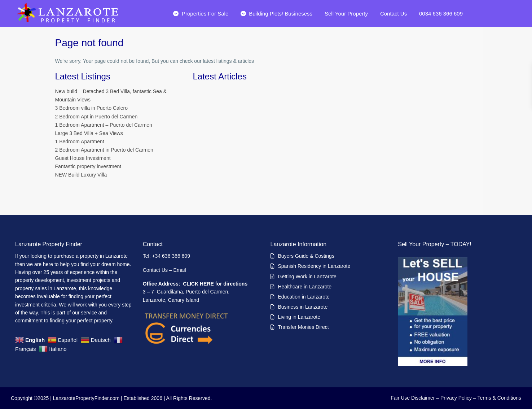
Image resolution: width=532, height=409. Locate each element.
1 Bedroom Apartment (80, 142)
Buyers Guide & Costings (306, 256)
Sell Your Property (346, 14)
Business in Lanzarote (303, 307)
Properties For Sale (201, 14)
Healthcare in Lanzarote (305, 287)
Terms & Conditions (499, 398)
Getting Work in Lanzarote (307, 277)
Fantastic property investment (88, 166)
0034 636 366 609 (441, 14)
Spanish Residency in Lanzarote (314, 266)
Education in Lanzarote (304, 297)
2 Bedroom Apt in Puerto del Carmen (96, 117)
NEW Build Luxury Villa (81, 175)
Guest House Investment (83, 158)
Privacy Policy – (458, 398)
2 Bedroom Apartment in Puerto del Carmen (104, 150)
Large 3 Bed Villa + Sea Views (89, 133)
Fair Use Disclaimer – (415, 398)
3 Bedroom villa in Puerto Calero (92, 108)
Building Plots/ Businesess (276, 14)
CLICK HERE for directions (215, 284)
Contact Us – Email (165, 270)
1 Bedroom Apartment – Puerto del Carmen (104, 125)
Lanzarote (116, 256)
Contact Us (393, 14)
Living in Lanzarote (299, 317)
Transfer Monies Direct (304, 327)
